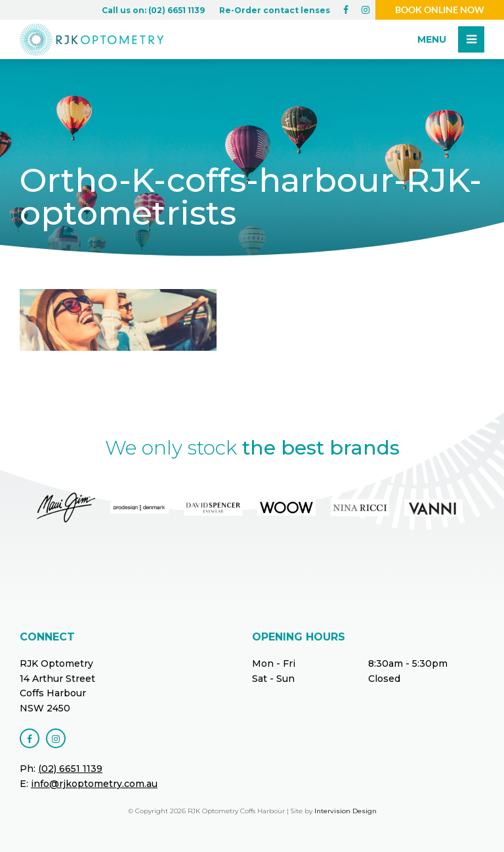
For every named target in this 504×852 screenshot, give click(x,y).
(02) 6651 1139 (70, 769)
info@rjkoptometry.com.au (94, 784)
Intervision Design (346, 811)
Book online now (440, 10)
